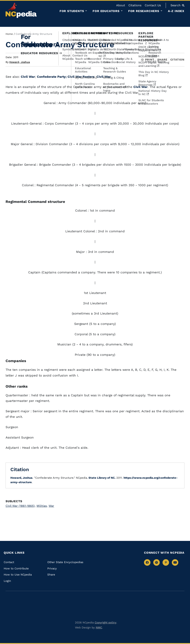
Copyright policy (105, 623)
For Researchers (144, 11)
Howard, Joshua (20, 62)
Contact (9, 562)
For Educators (106, 11)
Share (162, 60)
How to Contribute (16, 568)
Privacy (52, 568)
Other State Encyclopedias (65, 562)
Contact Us (153, 5)
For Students (72, 11)
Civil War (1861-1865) (21, 506)
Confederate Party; (52, 77)
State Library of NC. (102, 478)
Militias (42, 506)
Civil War (28, 77)
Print (148, 60)
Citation (177, 60)
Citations (135, 5)
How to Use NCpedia (18, 575)
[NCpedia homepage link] (21, 10)
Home (9, 34)
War (51, 506)
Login (7, 581)
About (121, 5)
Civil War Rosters (81, 77)
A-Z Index (176, 11)
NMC (99, 628)
